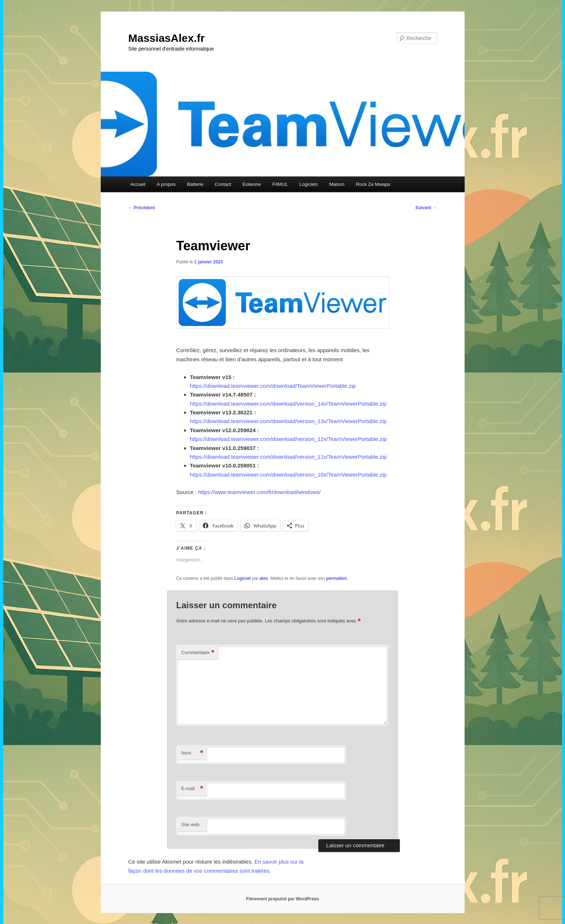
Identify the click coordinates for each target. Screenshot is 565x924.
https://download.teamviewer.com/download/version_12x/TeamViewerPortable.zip (288, 439)
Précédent (142, 208)
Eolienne (252, 184)
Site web (190, 825)
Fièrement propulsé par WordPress (283, 899)
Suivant (426, 208)
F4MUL (280, 184)
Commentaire (198, 653)
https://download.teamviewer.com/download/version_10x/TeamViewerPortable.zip (288, 475)
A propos (166, 184)
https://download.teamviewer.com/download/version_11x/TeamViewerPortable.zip (288, 457)
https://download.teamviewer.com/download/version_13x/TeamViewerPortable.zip (288, 421)
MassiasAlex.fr (167, 38)
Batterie (195, 184)
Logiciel (242, 578)
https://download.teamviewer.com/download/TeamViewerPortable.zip (273, 386)
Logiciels (309, 184)
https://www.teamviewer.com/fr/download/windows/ (259, 492)
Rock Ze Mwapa (373, 184)
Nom (192, 753)
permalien (337, 578)
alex (264, 578)
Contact (223, 184)
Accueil (138, 184)
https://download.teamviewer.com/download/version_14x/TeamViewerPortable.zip (288, 404)
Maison (337, 184)
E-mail (192, 789)
